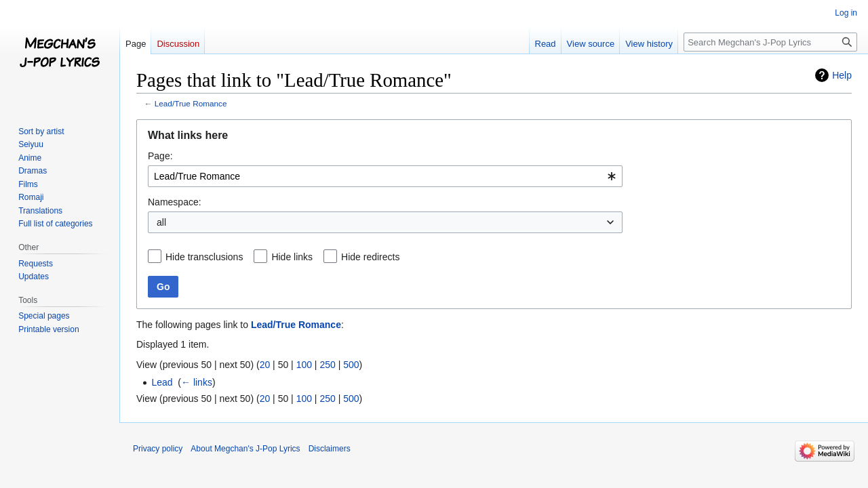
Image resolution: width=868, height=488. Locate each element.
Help (842, 75)
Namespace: (175, 202)
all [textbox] (161, 222)
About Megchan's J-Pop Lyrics (245, 449)
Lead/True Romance (191, 103)
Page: (160, 156)
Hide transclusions (204, 257)
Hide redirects (370, 257)
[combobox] (385, 176)
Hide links (292, 257)
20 (265, 365)
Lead (162, 382)
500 (351, 365)
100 (304, 365)
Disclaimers (330, 449)
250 (327, 365)
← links (197, 382)
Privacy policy (158, 449)
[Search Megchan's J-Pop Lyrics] (770, 42)
